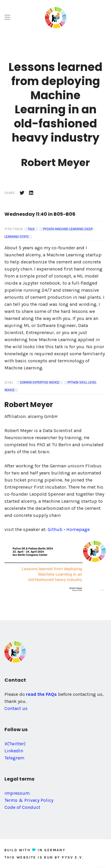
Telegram (14, 758)
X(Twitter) (15, 744)
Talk (31, 229)
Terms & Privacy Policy (29, 800)
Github (55, 529)
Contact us (16, 708)
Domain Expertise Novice (40, 382)
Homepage (78, 529)
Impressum (17, 793)
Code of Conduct (22, 807)
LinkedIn (14, 751)
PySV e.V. (73, 857)
